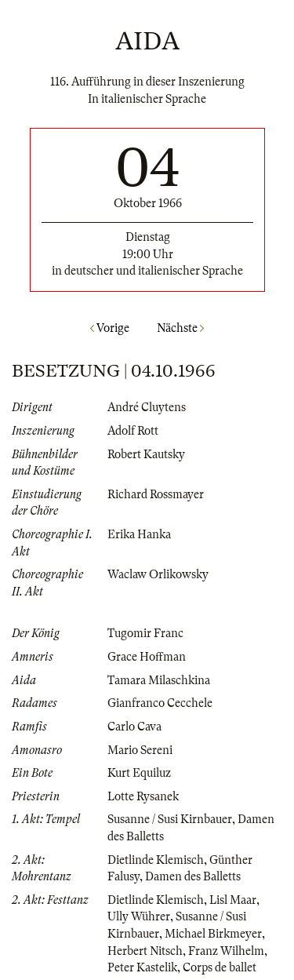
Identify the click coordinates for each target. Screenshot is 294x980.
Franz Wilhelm (226, 951)
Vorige (110, 328)
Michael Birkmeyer (213, 934)
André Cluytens (147, 407)
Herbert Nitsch (145, 951)
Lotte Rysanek (143, 796)
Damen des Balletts (193, 876)
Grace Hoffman (147, 657)
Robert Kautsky (146, 454)
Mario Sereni (140, 750)
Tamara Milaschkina (159, 680)
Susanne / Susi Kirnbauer (170, 819)
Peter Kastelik (142, 967)
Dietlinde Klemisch (156, 860)
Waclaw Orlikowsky (158, 574)
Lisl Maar (233, 900)
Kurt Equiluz (139, 773)
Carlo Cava (134, 727)
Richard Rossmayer (156, 494)
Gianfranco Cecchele (160, 703)
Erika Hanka (139, 534)
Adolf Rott (133, 431)
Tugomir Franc (145, 633)
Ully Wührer (139, 916)
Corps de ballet (220, 967)
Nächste (180, 328)
